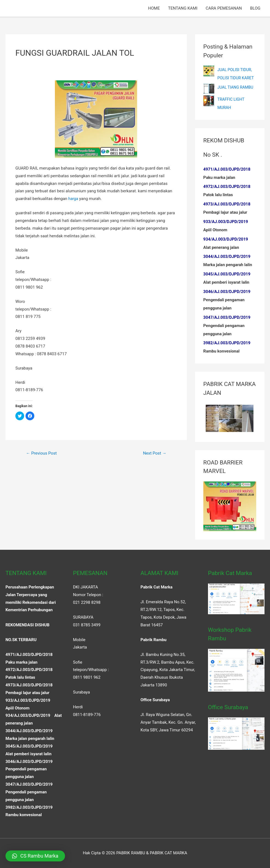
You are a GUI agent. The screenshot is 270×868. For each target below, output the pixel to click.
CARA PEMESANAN (224, 8)
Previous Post (43, 453)
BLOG (255, 8)
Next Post (154, 453)
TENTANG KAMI (183, 8)
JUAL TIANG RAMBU (236, 87)
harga (74, 199)
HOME (154, 8)
